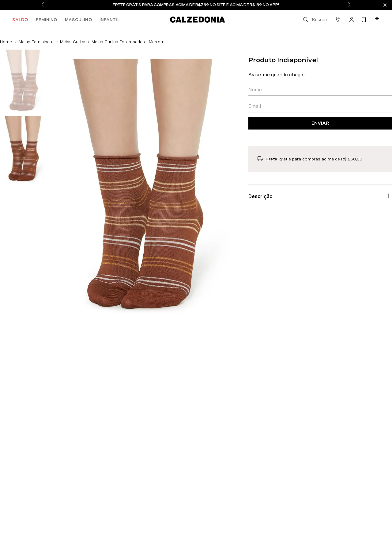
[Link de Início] (6, 42)
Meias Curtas (73, 42)
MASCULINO (79, 20)
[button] (315, 20)
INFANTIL (110, 20)
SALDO (20, 20)
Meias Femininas (35, 42)
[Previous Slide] (43, 5)
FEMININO (47, 20)
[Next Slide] (349, 5)
